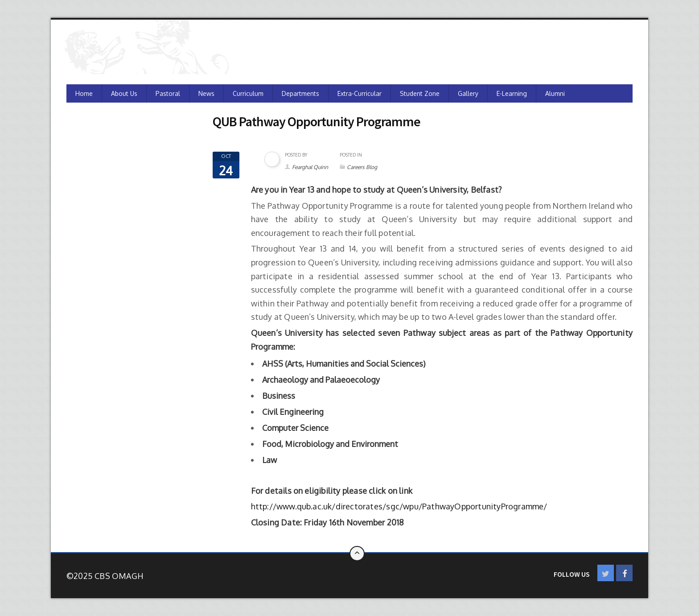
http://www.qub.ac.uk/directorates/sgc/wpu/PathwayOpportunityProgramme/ (399, 506)
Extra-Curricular (360, 93)
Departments (300, 93)
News (206, 93)
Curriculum (248, 93)
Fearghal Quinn (310, 167)
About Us (124, 93)
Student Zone (420, 93)
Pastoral (168, 93)
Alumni (555, 93)
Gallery (468, 93)
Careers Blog (362, 167)
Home (84, 93)
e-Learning (512, 93)
